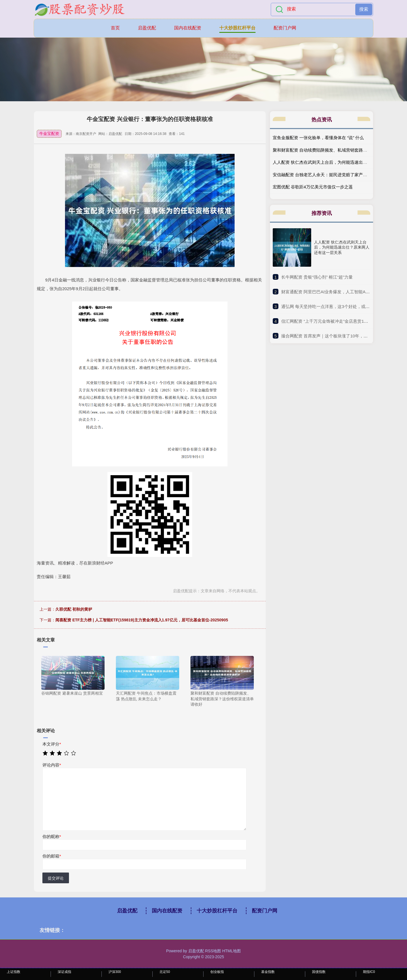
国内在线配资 (188, 28)
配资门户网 (285, 28)
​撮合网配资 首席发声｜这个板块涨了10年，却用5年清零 (334, 336)
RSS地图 (213, 951)
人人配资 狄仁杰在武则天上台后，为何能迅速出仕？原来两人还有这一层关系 (342, 247)
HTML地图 (231, 951)
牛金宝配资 (49, 133)
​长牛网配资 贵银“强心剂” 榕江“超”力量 (317, 277)
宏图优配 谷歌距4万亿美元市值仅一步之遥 (313, 187)
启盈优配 (147, 28)
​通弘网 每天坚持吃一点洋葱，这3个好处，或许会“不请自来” (337, 306)
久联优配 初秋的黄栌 (74, 609)
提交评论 (56, 878)
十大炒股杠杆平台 (237, 28)
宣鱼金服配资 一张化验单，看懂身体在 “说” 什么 (318, 138)
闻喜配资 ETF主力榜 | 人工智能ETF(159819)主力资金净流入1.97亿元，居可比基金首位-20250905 (142, 620)
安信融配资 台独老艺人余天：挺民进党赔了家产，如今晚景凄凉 (333, 175)
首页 (115, 28)
